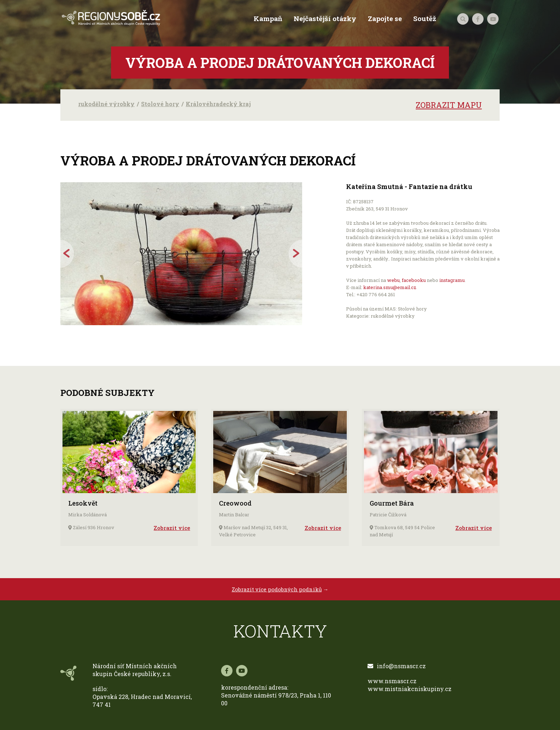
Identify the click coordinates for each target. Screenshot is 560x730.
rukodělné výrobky (106, 104)
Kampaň (267, 19)
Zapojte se (384, 19)
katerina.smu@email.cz (390, 287)
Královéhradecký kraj (218, 104)
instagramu (452, 280)
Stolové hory (160, 104)
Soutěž (424, 19)
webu (393, 280)
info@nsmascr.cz (397, 666)
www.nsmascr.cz (392, 681)
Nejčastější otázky (324, 19)
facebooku (414, 280)
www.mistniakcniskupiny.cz (409, 689)
